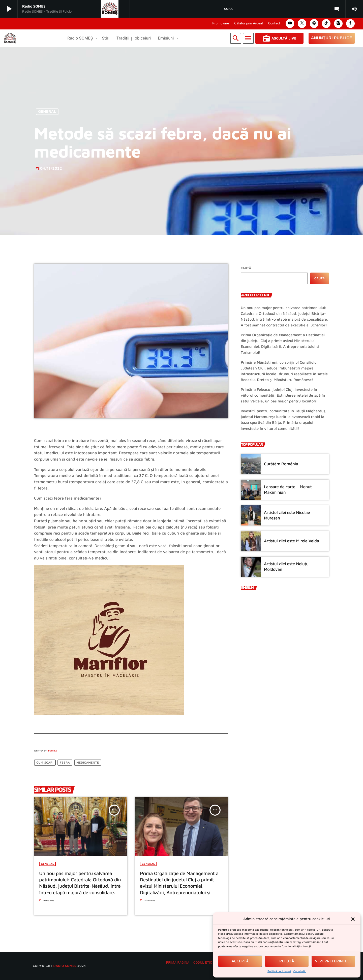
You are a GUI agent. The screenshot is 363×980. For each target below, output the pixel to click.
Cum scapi (45, 763)
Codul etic (300, 971)
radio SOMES (65, 966)
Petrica (53, 751)
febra (65, 763)
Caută (246, 268)
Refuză (287, 961)
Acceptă (240, 961)
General (47, 112)
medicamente (88, 763)
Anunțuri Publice (332, 38)
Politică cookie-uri (279, 971)
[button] (353, 919)
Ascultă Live (279, 38)
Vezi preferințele (334, 961)
